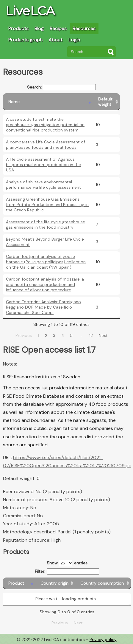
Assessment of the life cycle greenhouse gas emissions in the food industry (46, 225)
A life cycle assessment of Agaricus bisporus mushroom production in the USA (43, 165)
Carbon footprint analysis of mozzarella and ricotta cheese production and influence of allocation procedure (45, 284)
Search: (61, 87)
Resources (84, 28)
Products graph (25, 40)
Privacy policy (103, 640)
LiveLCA (30, 11)
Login (74, 40)
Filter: (67, 571)
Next (103, 335)
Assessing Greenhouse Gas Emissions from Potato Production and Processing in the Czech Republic (47, 205)
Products (18, 28)
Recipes (58, 28)
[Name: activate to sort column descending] (48, 102)
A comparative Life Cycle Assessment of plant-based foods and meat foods (46, 145)
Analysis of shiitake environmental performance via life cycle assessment (43, 185)
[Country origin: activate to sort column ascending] (55, 583)
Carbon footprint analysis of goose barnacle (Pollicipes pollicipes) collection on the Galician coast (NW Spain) (46, 262)
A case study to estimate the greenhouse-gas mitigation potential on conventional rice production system (45, 125)
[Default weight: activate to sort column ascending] (106, 102)
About (55, 40)
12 (91, 335)
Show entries (67, 563)
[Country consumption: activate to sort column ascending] (103, 583)
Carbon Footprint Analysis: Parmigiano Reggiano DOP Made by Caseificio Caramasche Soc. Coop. (43, 307)
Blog (39, 28)
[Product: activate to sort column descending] (19, 583)
